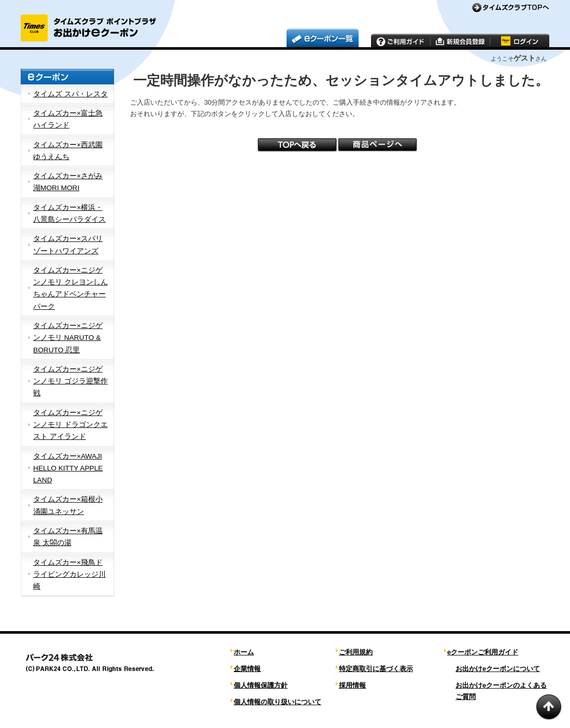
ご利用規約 (356, 652)
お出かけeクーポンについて (498, 669)
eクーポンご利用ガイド (483, 652)
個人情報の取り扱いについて (277, 702)
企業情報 (247, 669)
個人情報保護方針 (261, 685)
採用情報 (352, 685)
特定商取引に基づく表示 (376, 669)
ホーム (244, 652)
